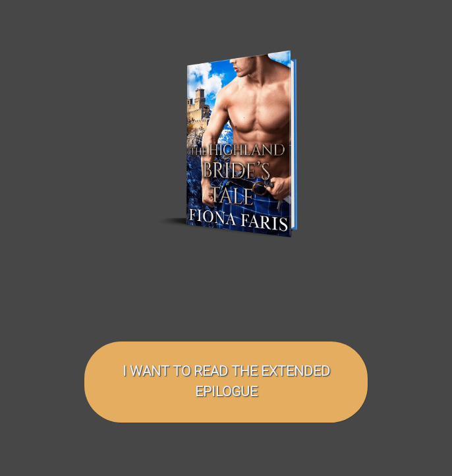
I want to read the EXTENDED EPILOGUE (226, 381)
